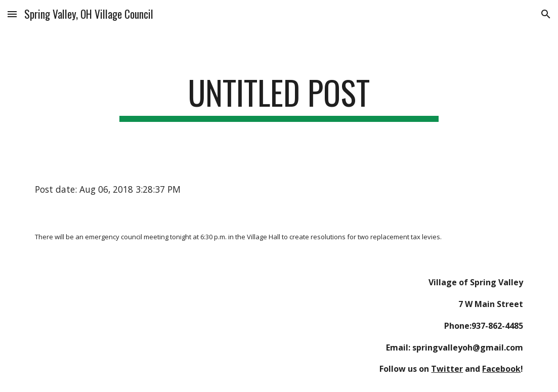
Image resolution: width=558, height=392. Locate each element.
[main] (279, 97)
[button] (12, 14)
